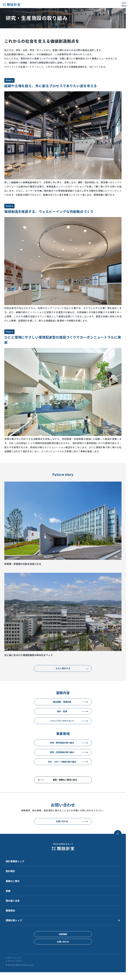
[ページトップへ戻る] (118, 834)
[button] (63, 920)
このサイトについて (14, 958)
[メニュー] (124, 4)
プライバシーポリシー (15, 961)
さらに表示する (63, 668)
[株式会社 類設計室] (12, 5)
